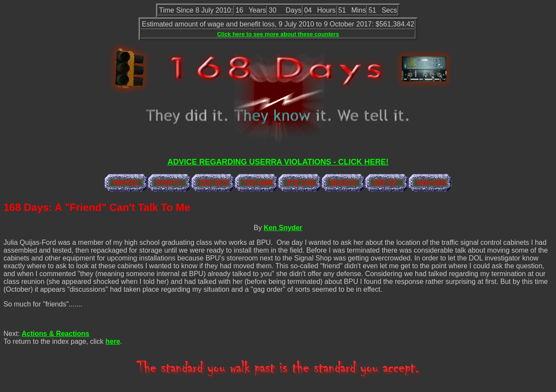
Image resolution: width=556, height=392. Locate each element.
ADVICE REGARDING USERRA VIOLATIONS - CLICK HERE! (278, 162)
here (113, 341)
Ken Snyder (283, 228)
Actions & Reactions (56, 334)
